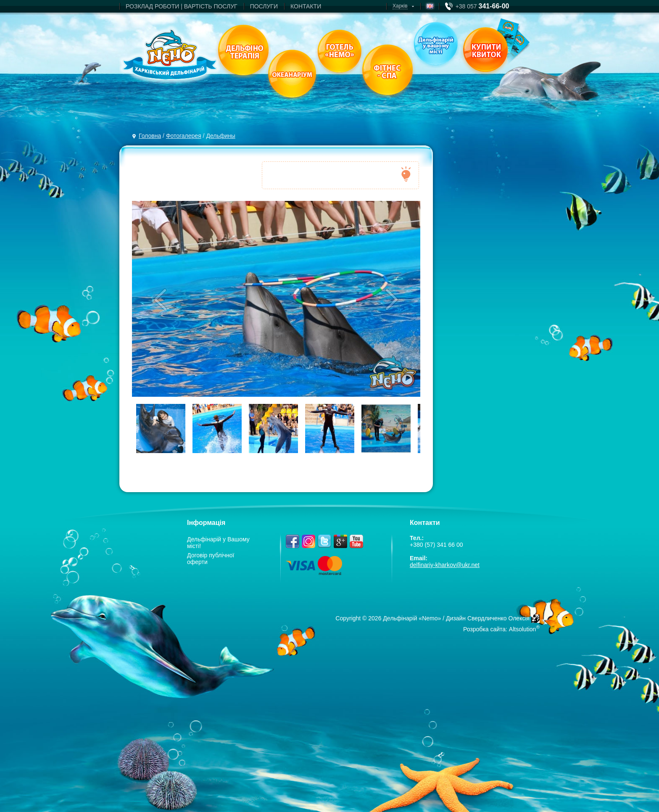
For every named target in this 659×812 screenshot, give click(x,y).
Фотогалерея (184, 136)
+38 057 (482, 6)
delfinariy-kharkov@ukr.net (445, 565)
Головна (150, 136)
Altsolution (523, 629)
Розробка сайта (484, 629)
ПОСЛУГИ (264, 6)
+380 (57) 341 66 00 (436, 545)
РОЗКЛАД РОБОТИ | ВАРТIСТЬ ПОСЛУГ (182, 6)
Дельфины (220, 136)
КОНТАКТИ (306, 6)
